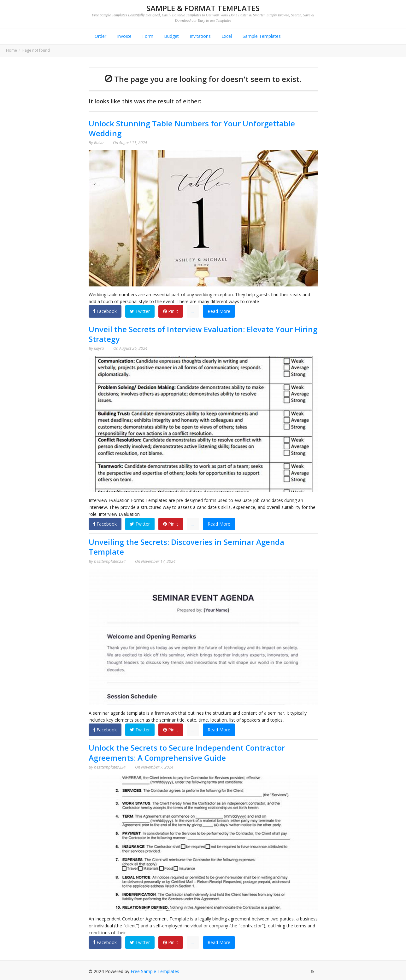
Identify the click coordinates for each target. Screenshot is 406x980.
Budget (171, 36)
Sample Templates (261, 36)
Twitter (140, 311)
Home (12, 50)
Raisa (99, 142)
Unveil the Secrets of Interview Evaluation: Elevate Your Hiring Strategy (203, 334)
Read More (219, 311)
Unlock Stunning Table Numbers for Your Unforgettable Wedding (192, 128)
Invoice (124, 36)
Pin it (171, 311)
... (193, 311)
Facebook (105, 311)
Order (100, 36)
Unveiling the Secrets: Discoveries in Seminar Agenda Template (186, 547)
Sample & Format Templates (203, 8)
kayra (99, 348)
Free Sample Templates (155, 971)
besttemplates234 (110, 561)
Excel (226, 36)
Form (147, 36)
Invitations (200, 36)
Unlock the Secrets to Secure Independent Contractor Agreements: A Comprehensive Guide (187, 752)
